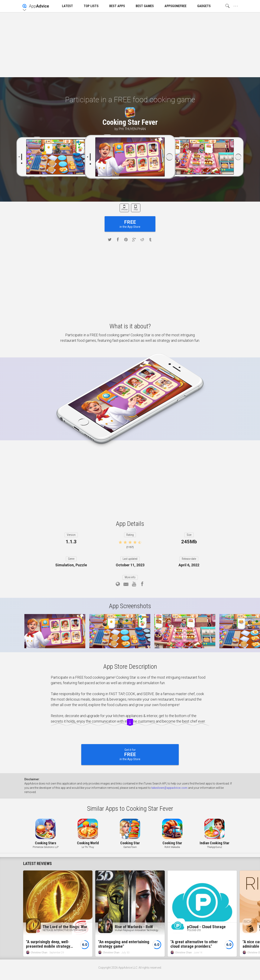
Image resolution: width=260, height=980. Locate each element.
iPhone (124, 210)
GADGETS (204, 6)
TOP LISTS (91, 6)
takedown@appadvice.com (169, 788)
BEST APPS (117, 6)
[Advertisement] (130, 45)
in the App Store (130, 224)
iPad (136, 210)
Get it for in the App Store (130, 754)
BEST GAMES (145, 6)
